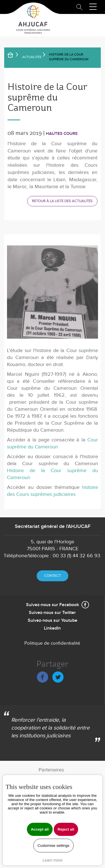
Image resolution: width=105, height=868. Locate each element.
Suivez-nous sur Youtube (53, 620)
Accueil (14, 56)
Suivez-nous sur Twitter (52, 613)
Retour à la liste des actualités (62, 201)
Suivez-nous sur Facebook (53, 605)
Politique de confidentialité (52, 643)
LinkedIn (52, 628)
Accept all (40, 829)
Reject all (66, 829)
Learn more (53, 860)
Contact (53, 576)
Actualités (32, 57)
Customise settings (53, 846)
